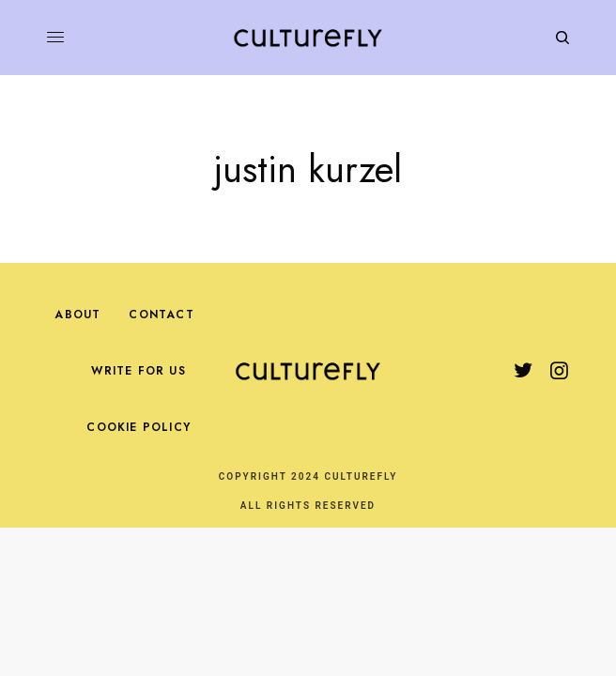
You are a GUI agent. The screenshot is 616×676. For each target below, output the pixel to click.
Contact (161, 315)
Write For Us (138, 371)
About (77, 315)
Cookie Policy (139, 427)
